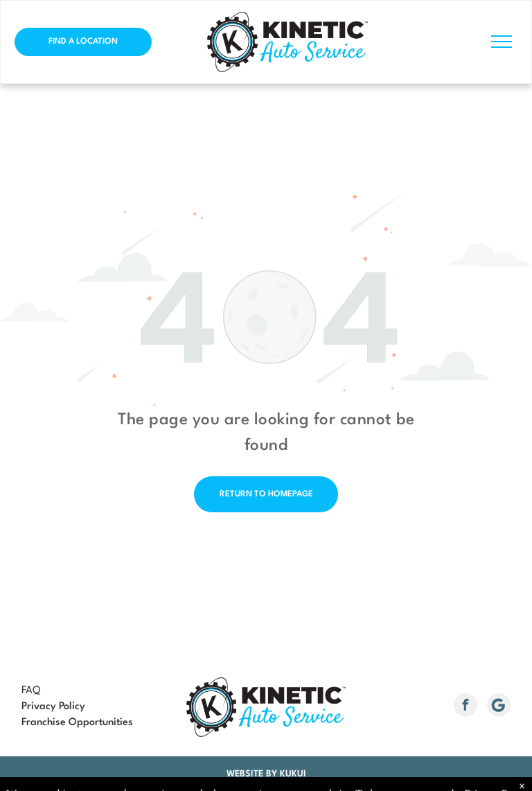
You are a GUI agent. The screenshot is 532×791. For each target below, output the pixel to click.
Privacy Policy (53, 707)
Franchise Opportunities (77, 723)
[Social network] (499, 707)
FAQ (31, 691)
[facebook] (465, 707)
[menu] (502, 42)
